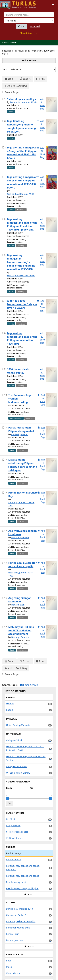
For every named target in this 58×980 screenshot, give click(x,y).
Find (22, 26)
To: (31, 788)
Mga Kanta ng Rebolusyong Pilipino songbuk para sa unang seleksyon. (21, 126)
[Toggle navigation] (53, 4)
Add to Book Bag (16, 86)
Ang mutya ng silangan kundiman (23, 533)
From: (9, 788)
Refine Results (29, 60)
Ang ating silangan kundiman (20, 600)
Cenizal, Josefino (20, 434)
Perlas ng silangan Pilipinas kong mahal (21, 429)
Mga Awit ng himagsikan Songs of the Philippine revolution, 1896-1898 (22, 339)
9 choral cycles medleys (21, 99)
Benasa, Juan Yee (20, 537)
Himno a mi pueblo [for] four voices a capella (23, 565)
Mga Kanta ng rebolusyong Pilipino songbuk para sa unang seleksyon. (23, 465)
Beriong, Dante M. (21, 637)
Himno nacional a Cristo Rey (23, 494)
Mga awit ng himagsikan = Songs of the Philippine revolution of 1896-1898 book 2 (22, 153)
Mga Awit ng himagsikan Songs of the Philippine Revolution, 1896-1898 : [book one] (22, 224)
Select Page (12, 92)
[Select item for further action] (3, 99)
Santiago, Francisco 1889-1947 (21, 504)
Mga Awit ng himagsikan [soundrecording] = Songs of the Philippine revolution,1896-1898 (21, 262)
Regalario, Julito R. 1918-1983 (21, 574)
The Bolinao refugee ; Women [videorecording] (21, 399)
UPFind (8, 4)
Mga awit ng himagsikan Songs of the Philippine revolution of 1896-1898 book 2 (22, 182)
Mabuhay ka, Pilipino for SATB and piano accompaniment (21, 630)
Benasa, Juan (18, 605)
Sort (5, 69)
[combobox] (29, 15)
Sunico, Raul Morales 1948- (21, 194)
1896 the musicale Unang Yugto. (18, 371)
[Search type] (29, 21)
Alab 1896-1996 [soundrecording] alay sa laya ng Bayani (22, 304)
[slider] (8, 798)
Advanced (35, 26)
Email (9, 79)
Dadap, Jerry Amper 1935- (23, 102)
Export (25, 79)
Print (40, 79)
